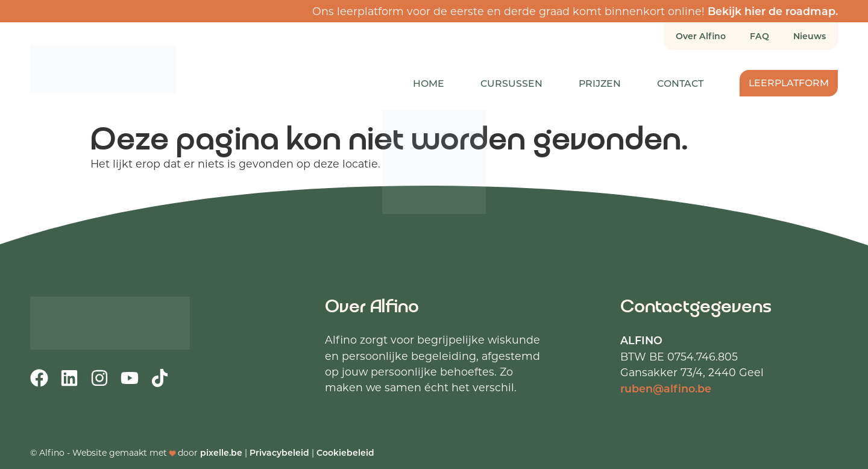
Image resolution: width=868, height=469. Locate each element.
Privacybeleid (279, 452)
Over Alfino (701, 36)
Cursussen (511, 83)
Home (429, 83)
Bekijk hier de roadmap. (773, 11)
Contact (680, 83)
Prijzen (600, 83)
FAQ (759, 36)
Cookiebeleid (345, 452)
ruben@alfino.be (666, 388)
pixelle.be (221, 452)
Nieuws (810, 36)
